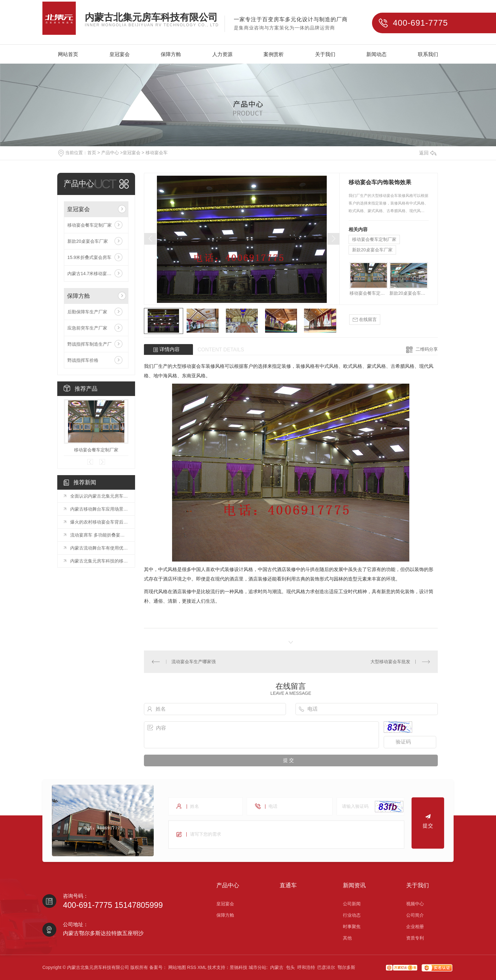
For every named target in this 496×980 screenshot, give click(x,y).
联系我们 (428, 55)
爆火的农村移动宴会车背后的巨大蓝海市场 (99, 522)
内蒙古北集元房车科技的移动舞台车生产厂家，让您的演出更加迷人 (99, 561)
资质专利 (415, 938)
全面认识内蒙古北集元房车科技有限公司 (99, 496)
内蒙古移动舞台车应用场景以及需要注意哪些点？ (99, 509)
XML (202, 967)
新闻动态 (376, 55)
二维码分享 (427, 349)
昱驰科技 (239, 967)
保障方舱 (171, 55)
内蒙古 (277, 967)
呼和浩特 (306, 967)
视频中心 (415, 904)
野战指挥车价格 (83, 360)
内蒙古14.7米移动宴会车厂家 (96, 273)
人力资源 (222, 55)
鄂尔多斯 (346, 967)
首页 (92, 153)
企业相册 (415, 927)
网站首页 (68, 55)
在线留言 (365, 320)
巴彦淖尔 (326, 967)
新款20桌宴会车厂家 (88, 241)
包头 (290, 967)
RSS (192, 967)
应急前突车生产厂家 (87, 328)
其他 (347, 938)
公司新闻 (352, 904)
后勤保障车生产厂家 (87, 312)
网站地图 (177, 967)
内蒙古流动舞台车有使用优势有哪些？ (99, 548)
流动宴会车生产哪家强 (194, 662)
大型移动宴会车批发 (390, 662)
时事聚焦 (352, 927)
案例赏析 (274, 55)
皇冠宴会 (120, 55)
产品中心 (110, 153)
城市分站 (257, 967)
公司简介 (415, 915)
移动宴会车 (157, 153)
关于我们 (325, 55)
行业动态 (352, 915)
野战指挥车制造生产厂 (90, 344)
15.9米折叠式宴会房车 (89, 257)
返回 (428, 153)
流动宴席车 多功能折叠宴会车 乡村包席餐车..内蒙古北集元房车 (99, 535)
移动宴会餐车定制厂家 (90, 225)
